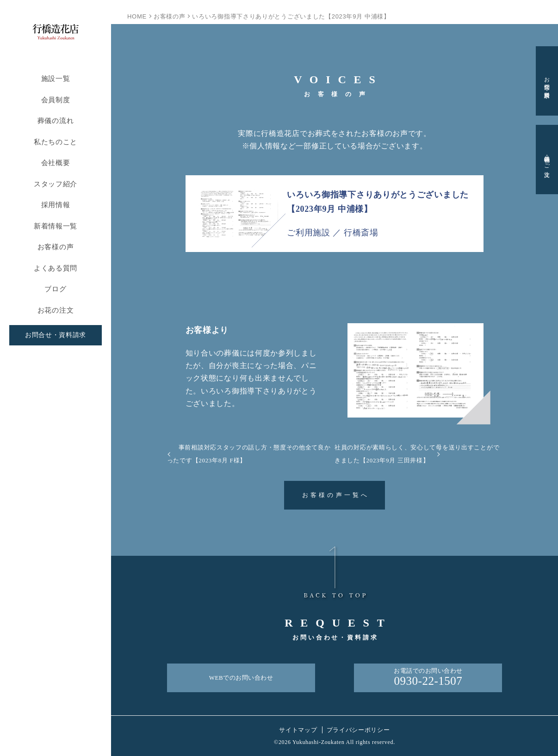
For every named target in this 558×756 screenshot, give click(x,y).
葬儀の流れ (56, 120)
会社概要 (56, 163)
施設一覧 (56, 78)
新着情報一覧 (56, 226)
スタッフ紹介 (56, 184)
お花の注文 (56, 310)
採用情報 (56, 205)
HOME (137, 16)
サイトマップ (298, 730)
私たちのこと (56, 142)
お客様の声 (56, 247)
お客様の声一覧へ (336, 495)
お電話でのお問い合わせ (428, 678)
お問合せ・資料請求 (56, 335)
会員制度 (56, 100)
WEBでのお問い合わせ (241, 678)
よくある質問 (56, 268)
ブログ (55, 289)
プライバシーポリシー (358, 730)
